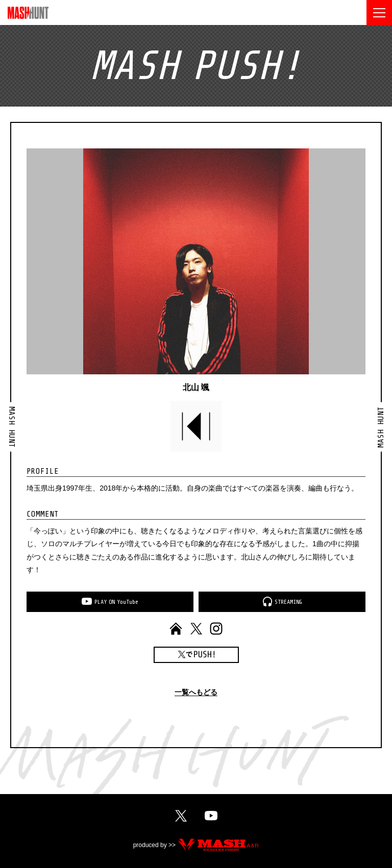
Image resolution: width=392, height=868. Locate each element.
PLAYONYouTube (116, 602)
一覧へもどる (196, 692)
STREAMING (288, 602)
